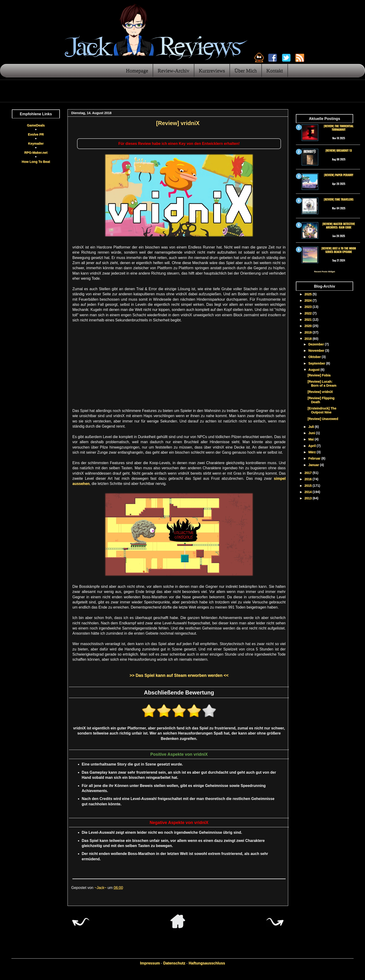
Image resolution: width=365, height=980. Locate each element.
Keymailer (36, 143)
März (312, 452)
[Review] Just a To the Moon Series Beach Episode (338, 250)
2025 (309, 294)
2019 (309, 332)
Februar (315, 458)
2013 (309, 498)
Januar (314, 465)
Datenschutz (174, 963)
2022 (309, 313)
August (314, 370)
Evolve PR (36, 134)
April (312, 446)
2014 (309, 492)
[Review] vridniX (320, 392)
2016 (309, 479)
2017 (309, 473)
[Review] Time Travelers (339, 199)
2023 (309, 307)
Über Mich (246, 70)
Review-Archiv (173, 70)
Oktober (315, 357)
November (317, 350)
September (317, 363)
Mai (311, 439)
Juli (311, 427)
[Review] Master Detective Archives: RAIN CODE (339, 225)
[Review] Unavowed (323, 419)
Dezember (316, 344)
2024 (309, 300)
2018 (309, 339)
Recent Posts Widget (324, 272)
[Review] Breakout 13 (339, 150)
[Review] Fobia (319, 375)
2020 (309, 326)
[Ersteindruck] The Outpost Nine (322, 410)
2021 (309, 320)
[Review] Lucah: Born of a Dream (322, 383)
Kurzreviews (212, 70)
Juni (312, 433)
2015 (309, 486)
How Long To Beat (36, 162)
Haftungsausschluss (207, 963)
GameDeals (36, 125)
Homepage (137, 70)
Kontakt (275, 70)
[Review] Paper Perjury (338, 175)
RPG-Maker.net (36, 153)
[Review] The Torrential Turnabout (339, 128)
